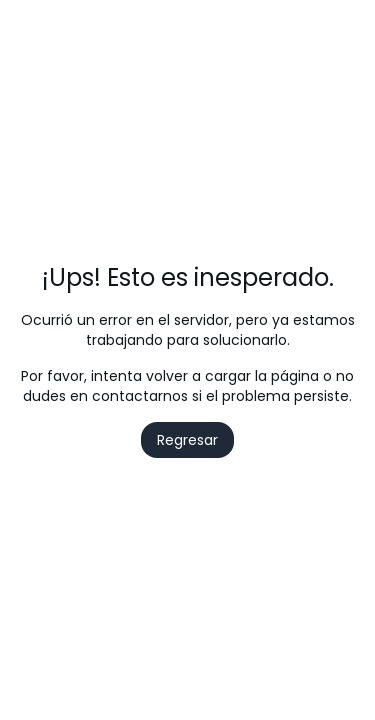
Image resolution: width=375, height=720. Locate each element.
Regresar (187, 440)
